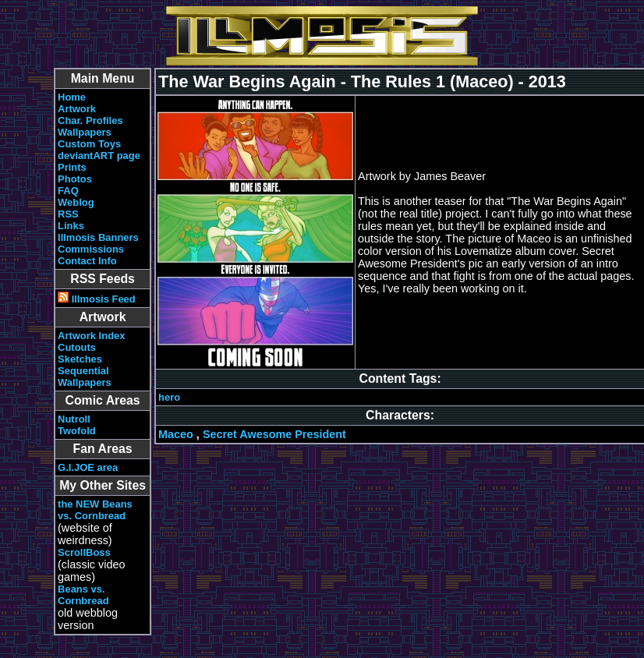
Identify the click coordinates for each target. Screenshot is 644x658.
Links (71, 226)
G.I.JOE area (88, 467)
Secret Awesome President (274, 434)
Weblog (76, 202)
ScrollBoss (84, 552)
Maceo (176, 434)
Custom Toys (89, 144)
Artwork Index (91, 336)
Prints (72, 167)
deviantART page (99, 156)
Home (72, 97)
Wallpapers (85, 132)
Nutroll (74, 419)
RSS (68, 214)
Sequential (83, 371)
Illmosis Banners (98, 237)
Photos (75, 179)
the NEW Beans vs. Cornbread (95, 510)
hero (169, 397)
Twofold (77, 431)
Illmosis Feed (97, 299)
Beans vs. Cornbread (83, 595)
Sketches (80, 359)
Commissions (91, 249)
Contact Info (87, 261)
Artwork (77, 109)
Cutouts (77, 347)
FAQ (68, 191)
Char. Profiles (90, 120)
